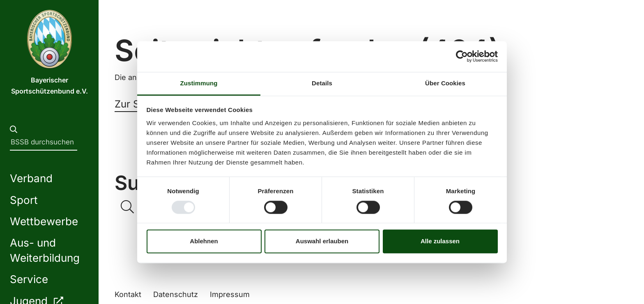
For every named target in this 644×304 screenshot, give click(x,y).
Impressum (230, 294)
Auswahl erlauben (322, 241)
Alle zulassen (440, 241)
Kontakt (128, 294)
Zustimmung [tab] (199, 83)
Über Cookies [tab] (445, 83)
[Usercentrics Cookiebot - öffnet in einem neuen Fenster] (462, 56)
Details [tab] (322, 83)
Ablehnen (204, 241)
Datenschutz (176, 294)
